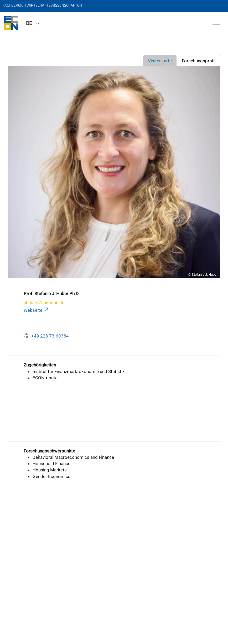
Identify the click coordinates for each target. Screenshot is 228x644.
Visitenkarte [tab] (160, 61)
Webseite (37, 310)
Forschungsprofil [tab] (199, 61)
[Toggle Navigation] (216, 22)
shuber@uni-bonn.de (44, 303)
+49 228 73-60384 (50, 336)
